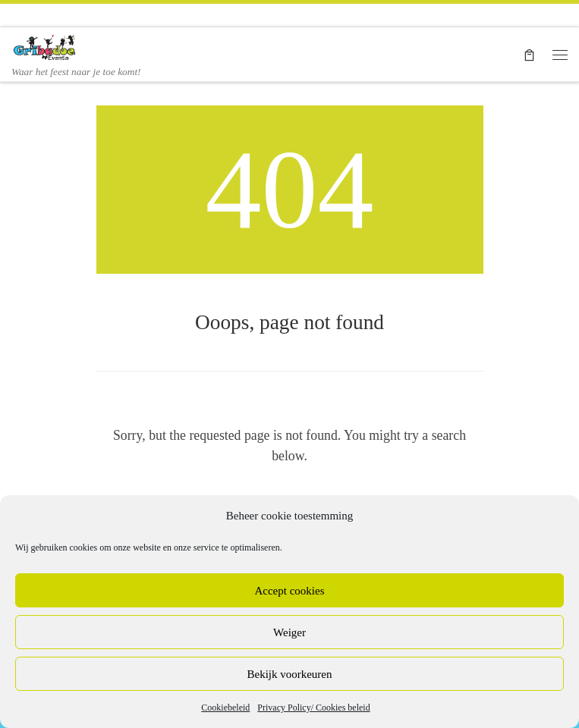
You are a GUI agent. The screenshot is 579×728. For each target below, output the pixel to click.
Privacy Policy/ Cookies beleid (313, 708)
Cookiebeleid (225, 708)
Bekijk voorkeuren (289, 674)
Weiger (289, 632)
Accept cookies (289, 591)
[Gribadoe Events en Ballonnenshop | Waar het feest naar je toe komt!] (46, 46)
